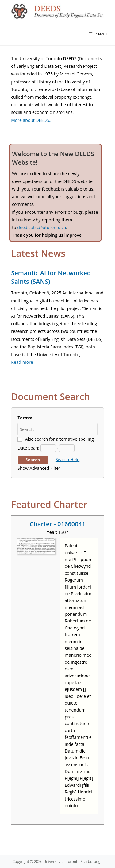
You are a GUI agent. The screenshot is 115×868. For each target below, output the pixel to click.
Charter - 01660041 (58, 524)
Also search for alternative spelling (59, 439)
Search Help (67, 460)
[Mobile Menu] (98, 34)
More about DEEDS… (32, 120)
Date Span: (28, 448)
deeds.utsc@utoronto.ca (42, 227)
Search (33, 460)
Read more (22, 362)
